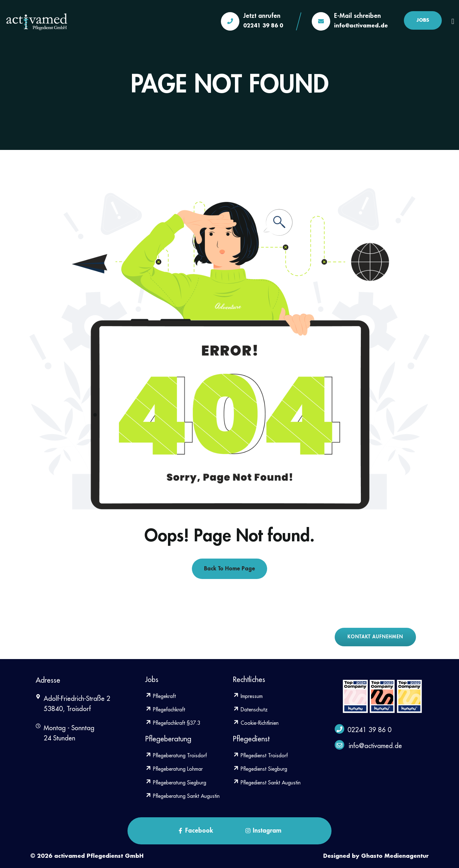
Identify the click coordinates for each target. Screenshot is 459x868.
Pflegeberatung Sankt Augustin (182, 796)
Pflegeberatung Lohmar (174, 769)
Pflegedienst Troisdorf (260, 756)
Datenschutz (250, 710)
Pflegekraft (160, 696)
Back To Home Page (229, 568)
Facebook (195, 830)
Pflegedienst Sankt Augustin (267, 783)
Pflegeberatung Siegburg (176, 783)
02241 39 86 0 (263, 26)
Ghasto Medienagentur (395, 856)
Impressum (248, 696)
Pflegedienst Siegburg (260, 769)
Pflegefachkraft (165, 710)
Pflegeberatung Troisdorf (176, 756)
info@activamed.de (361, 26)
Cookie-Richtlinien (256, 723)
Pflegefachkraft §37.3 (173, 723)
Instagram (263, 830)
